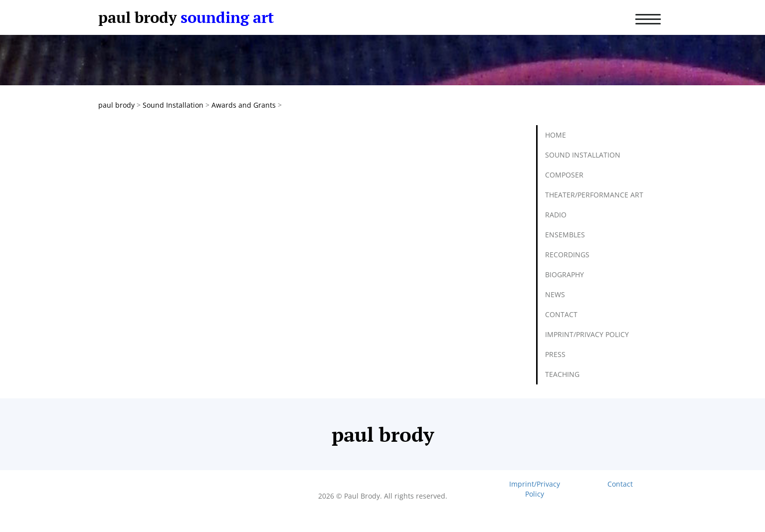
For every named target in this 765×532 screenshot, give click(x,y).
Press (555, 354)
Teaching (562, 374)
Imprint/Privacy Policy (587, 334)
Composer (564, 175)
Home (556, 135)
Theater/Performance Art (594, 195)
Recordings (567, 255)
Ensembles (565, 235)
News (555, 294)
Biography (565, 274)
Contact (561, 314)
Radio (556, 215)
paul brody (137, 17)
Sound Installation (583, 155)
